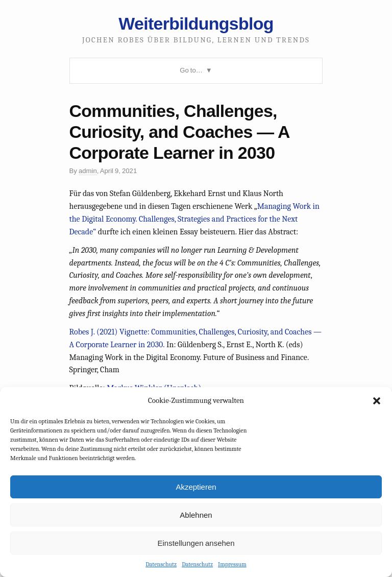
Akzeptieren (196, 487)
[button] (377, 401)
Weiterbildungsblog (196, 23)
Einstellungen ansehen (196, 543)
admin (88, 171)
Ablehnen (196, 515)
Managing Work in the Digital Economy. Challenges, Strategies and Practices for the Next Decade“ (194, 219)
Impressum (232, 564)
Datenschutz (161, 564)
